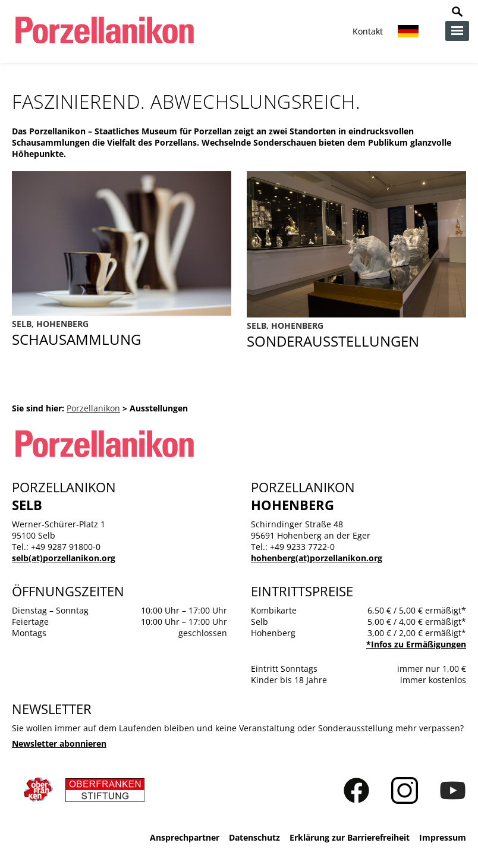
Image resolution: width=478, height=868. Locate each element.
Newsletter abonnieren (59, 743)
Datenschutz (254, 837)
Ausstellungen (122, 334)
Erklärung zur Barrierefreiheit (350, 837)
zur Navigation (457, 31)
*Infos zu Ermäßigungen (416, 644)
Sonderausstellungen (356, 335)
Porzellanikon (93, 408)
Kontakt (368, 31)
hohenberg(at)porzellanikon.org (317, 558)
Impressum (443, 837)
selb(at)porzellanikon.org (64, 558)
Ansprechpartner (185, 837)
